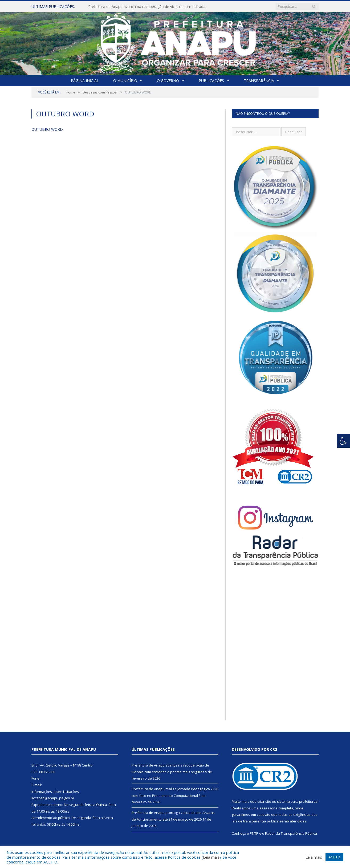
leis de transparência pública (255, 821)
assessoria (268, 808)
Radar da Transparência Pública (291, 833)
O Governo (168, 81)
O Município (125, 81)
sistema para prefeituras (297, 801)
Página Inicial (85, 81)
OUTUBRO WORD (47, 129)
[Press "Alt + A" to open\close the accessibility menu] (343, 441)
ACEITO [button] (334, 857)
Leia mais (211, 857)
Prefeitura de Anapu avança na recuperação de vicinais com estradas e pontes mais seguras (149, 7)
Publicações (211, 81)
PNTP (254, 833)
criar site (264, 801)
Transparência (259, 81)
